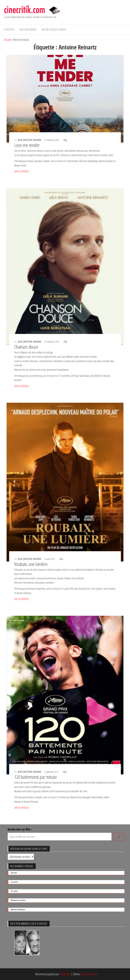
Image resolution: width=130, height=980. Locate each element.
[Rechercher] (119, 837)
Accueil (7, 40)
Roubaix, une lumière (31, 564)
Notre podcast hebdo (54, 29)
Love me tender (27, 145)
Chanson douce (26, 347)
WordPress (65, 974)
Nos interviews (28, 29)
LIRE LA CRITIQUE (21, 171)
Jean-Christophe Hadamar (30, 140)
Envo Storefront (89, 974)
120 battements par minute (36, 777)
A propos (9, 29)
